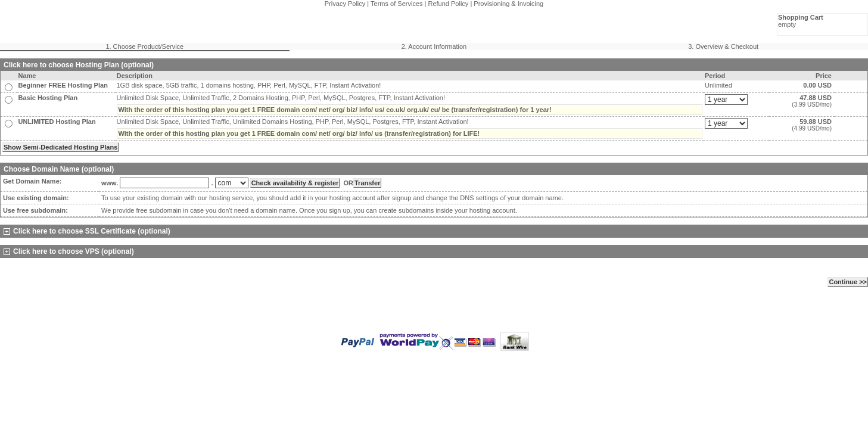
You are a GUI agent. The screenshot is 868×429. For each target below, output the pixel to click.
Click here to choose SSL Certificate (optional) (87, 231)
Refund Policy (449, 4)
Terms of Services (396, 4)
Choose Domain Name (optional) (59, 169)
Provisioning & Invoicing (508, 4)
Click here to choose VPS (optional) (69, 251)
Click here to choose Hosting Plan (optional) (79, 65)
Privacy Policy (345, 4)
